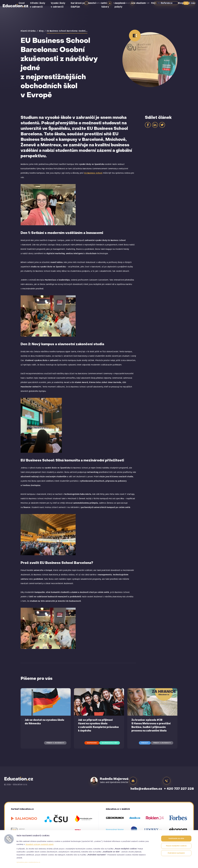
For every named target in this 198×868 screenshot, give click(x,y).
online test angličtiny (94, 3)
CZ (186, 3)
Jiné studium (142, 14)
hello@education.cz (120, 3)
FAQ (156, 14)
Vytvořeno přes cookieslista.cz (28, 862)
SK (192, 3)
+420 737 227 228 (143, 3)
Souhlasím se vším (176, 839)
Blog (182, 14)
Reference (169, 14)
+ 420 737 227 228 (179, 780)
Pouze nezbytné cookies (176, 846)
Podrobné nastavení (176, 853)
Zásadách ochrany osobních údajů (39, 844)
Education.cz (19, 16)
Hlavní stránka (28, 31)
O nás (192, 14)
